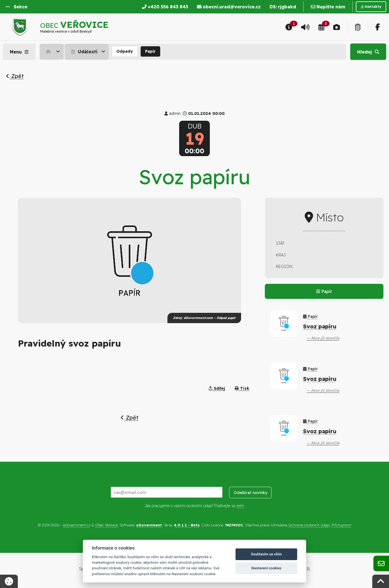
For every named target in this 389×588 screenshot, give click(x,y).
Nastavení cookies (266, 568)
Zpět (15, 76)
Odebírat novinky (250, 493)
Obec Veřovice (106, 525)
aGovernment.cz (77, 525)
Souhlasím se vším (266, 554)
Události (84, 52)
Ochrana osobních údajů (309, 525)
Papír (150, 51)
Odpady (125, 51)
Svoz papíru (320, 326)
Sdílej (217, 388)
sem (240, 506)
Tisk (242, 388)
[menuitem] (52, 52)
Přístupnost (342, 525)
